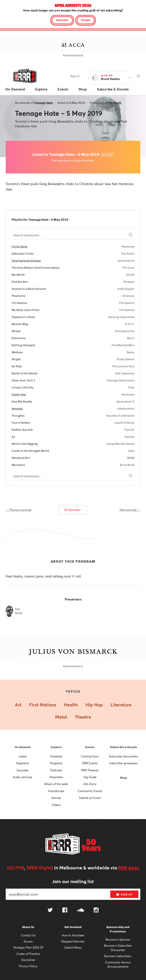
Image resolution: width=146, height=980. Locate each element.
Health (71, 705)
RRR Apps (129, 868)
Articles (56, 798)
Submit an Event (90, 798)
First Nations (43, 705)
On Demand (23, 747)
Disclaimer (28, 960)
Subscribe (62, 20)
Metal (61, 717)
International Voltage (26, 261)
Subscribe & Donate (123, 747)
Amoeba (17, 409)
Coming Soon (90, 756)
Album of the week (56, 784)
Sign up (124, 895)
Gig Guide (90, 777)
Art (18, 705)
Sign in (75, 76)
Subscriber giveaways (123, 763)
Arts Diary (90, 784)
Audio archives (23, 777)
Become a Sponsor (118, 939)
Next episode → (130, 510)
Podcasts (56, 770)
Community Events (90, 791)
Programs (56, 763)
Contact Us (28, 935)
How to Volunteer (73, 935)
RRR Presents (90, 770)
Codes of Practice (28, 954)
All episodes (73, 510)
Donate (86, 20)
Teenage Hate (43, 103)
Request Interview (73, 941)
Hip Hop (94, 705)
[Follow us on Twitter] (50, 910)
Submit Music (73, 947)
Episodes (23, 770)
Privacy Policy (28, 966)
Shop (123, 778)
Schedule (56, 756)
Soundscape (56, 791)
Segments (23, 763)
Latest (23, 756)
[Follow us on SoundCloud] (81, 910)
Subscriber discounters (123, 756)
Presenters (56, 777)
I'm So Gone (20, 247)
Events (90, 747)
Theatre (83, 717)
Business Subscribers (118, 956)
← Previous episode (19, 510)
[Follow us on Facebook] (65, 911)
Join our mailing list (73, 881)
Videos (56, 805)
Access (28, 941)
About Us (28, 927)
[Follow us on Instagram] (96, 911)
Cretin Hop (19, 395)
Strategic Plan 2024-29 (28, 947)
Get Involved (73, 927)
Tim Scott (115, 103)
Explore (56, 747)
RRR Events (90, 763)
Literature (121, 705)
